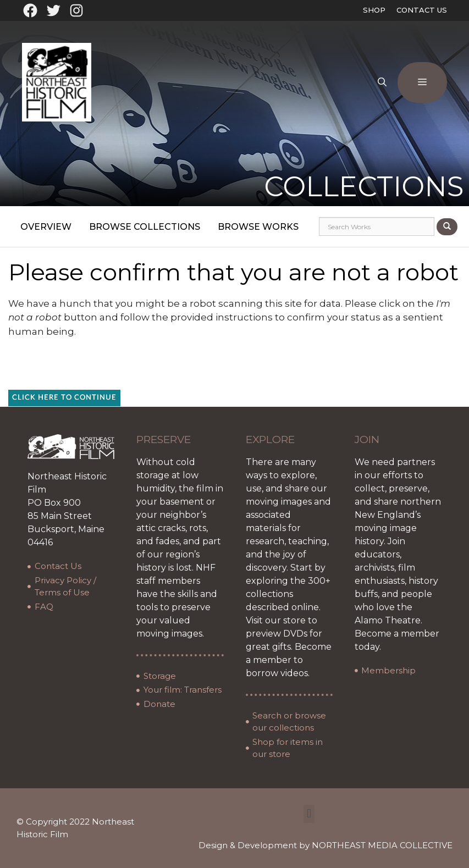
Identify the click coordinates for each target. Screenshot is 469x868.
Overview (46, 227)
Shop (374, 10)
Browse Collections (145, 227)
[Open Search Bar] (382, 82)
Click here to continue (64, 398)
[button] (309, 814)
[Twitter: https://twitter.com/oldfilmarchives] (53, 10)
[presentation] (251, 368)
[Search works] (377, 226)
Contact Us (422, 10)
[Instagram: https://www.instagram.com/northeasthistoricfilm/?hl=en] (76, 10)
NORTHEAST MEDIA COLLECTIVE (382, 845)
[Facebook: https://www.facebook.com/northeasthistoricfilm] (30, 10)
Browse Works (258, 227)
